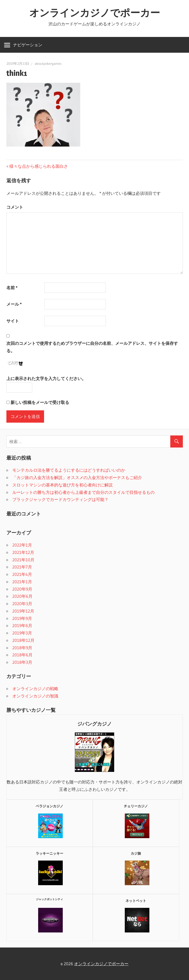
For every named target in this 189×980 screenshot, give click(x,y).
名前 (12, 288)
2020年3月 (22, 604)
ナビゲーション (28, 45)
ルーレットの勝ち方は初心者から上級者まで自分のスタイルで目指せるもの (83, 492)
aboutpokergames (48, 64)
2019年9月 (22, 618)
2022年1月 (22, 545)
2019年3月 (22, 633)
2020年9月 (22, 589)
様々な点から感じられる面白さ (39, 166)
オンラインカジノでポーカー (95, 13)
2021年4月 (22, 574)
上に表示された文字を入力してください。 (46, 378)
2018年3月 (22, 662)
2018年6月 (22, 655)
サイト (13, 321)
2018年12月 (23, 640)
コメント (15, 207)
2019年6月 (22, 625)
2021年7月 (22, 567)
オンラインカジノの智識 (35, 696)
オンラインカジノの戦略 (35, 689)
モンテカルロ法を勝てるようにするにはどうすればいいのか (69, 470)
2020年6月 (22, 596)
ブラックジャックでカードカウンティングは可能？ (60, 499)
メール (14, 304)
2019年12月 (23, 611)
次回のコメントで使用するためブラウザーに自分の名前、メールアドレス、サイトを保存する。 (92, 347)
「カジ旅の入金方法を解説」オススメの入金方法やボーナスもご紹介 (77, 477)
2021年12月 (23, 552)
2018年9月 (22, 648)
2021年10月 (23, 560)
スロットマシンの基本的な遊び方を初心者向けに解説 (63, 485)
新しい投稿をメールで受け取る (40, 402)
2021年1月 (22, 582)
